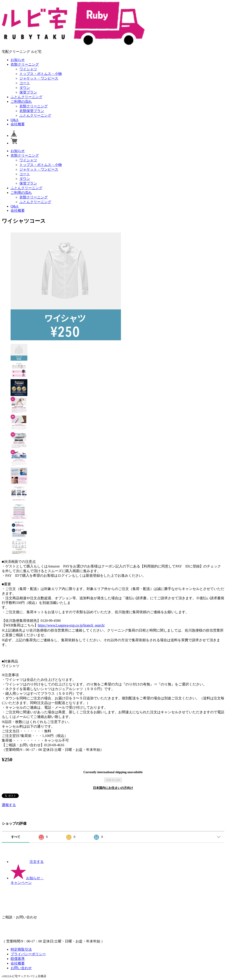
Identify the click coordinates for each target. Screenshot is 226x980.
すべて (16, 837)
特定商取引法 (21, 949)
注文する (27, 862)
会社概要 (18, 124)
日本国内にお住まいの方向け (113, 788)
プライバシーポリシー (28, 954)
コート (25, 83)
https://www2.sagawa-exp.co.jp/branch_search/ (71, 625)
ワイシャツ (28, 69)
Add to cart (113, 780)
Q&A (15, 120)
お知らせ (18, 60)
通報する (9, 805)
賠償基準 (18, 959)
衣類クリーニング (25, 64)
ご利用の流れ (21, 102)
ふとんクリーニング (26, 97)
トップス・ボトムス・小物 (41, 74)
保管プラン (28, 92)
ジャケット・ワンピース (39, 78)
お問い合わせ (21, 968)
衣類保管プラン (32, 111)
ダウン (25, 88)
